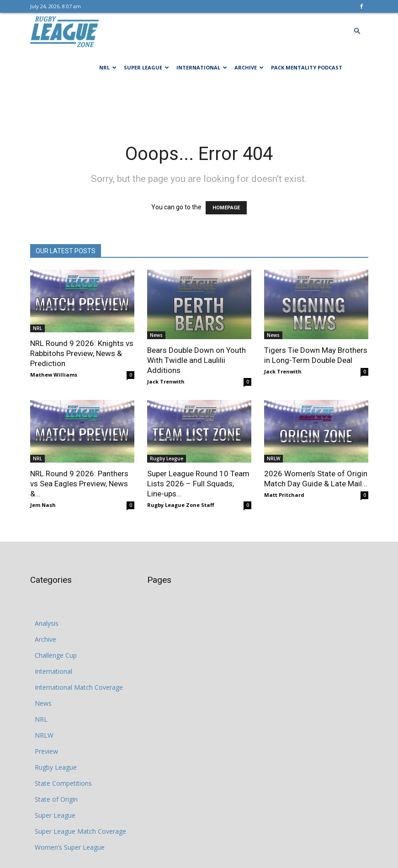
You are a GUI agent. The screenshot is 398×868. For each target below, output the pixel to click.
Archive (249, 67)
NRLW (273, 458)
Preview (46, 751)
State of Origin (56, 799)
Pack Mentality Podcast (307, 67)
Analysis (47, 623)
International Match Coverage (79, 687)
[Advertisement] (199, 106)
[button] (357, 31)
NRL (108, 67)
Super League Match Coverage (80, 831)
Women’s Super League (70, 847)
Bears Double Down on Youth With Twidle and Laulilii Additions (196, 360)
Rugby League (167, 458)
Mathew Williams (54, 375)
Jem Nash (43, 505)
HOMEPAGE (226, 208)
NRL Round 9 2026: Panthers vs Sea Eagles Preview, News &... (79, 484)
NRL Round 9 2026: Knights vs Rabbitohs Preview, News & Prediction (82, 353)
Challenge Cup (56, 655)
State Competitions (63, 783)
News (156, 335)
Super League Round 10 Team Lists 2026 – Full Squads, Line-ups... (198, 484)
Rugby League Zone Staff (181, 505)
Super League (146, 67)
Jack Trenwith (166, 381)
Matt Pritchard (284, 495)
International (202, 67)
